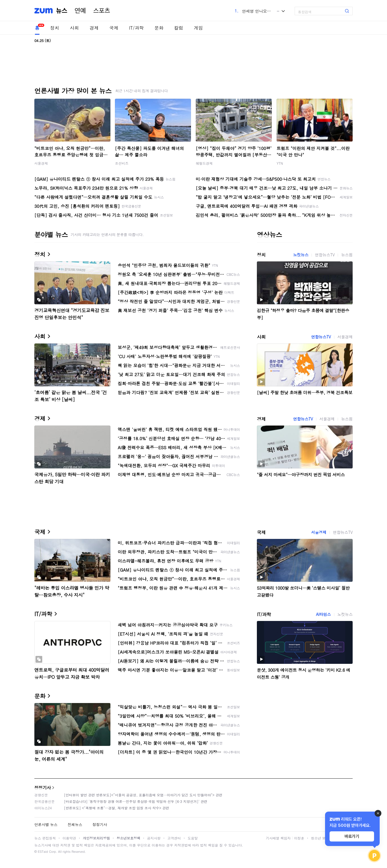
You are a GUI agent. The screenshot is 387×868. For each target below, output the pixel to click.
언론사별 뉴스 (46, 824)
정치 (55, 28)
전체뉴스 (75, 824)
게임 (198, 28)
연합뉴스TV (325, 255)
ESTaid (43, 852)
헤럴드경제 (204, 163)
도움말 (193, 838)
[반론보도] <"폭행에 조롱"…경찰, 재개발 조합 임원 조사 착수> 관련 (117, 808)
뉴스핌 (347, 255)
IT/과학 (136, 28)
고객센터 (174, 838)
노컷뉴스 (301, 255)
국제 (114, 28)
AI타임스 (323, 614)
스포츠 (102, 11)
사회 (74, 28)
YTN (280, 163)
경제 (94, 28)
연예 (80, 11)
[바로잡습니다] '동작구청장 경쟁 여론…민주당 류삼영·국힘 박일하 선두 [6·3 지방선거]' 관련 (136, 801)
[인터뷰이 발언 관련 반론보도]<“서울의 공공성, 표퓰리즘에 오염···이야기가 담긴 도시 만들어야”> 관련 (143, 795)
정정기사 (43, 787)
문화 (159, 28)
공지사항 (154, 838)
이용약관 (69, 838)
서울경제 (41, 163)
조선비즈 (122, 163)
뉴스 (62, 11)
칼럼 (179, 28)
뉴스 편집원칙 (45, 838)
